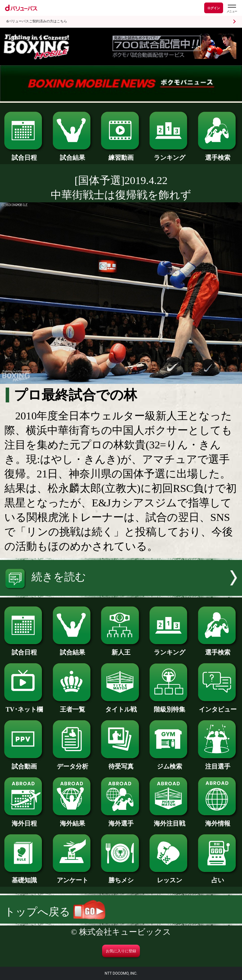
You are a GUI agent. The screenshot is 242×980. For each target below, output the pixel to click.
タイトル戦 (121, 706)
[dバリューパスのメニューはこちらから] (232, 9)
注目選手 (218, 763)
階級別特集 (169, 706)
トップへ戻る (55, 912)
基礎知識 (24, 877)
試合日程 (24, 154)
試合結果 (73, 154)
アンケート (73, 877)
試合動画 (24, 763)
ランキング (169, 154)
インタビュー (218, 706)
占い (218, 877)
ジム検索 (169, 763)
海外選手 (121, 820)
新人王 (121, 649)
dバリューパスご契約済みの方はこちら (37, 21)
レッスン (169, 877)
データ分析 (73, 763)
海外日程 (24, 820)
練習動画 (121, 154)
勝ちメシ (121, 877)
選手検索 (218, 154)
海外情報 (218, 820)
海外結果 (73, 820)
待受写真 (121, 763)
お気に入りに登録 (121, 951)
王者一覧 (73, 706)
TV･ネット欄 (24, 706)
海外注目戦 (169, 820)
